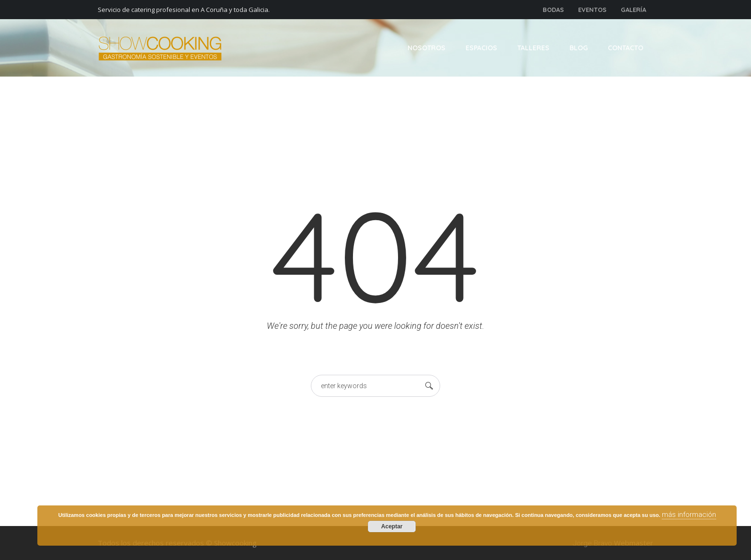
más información (689, 515)
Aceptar (392, 526)
